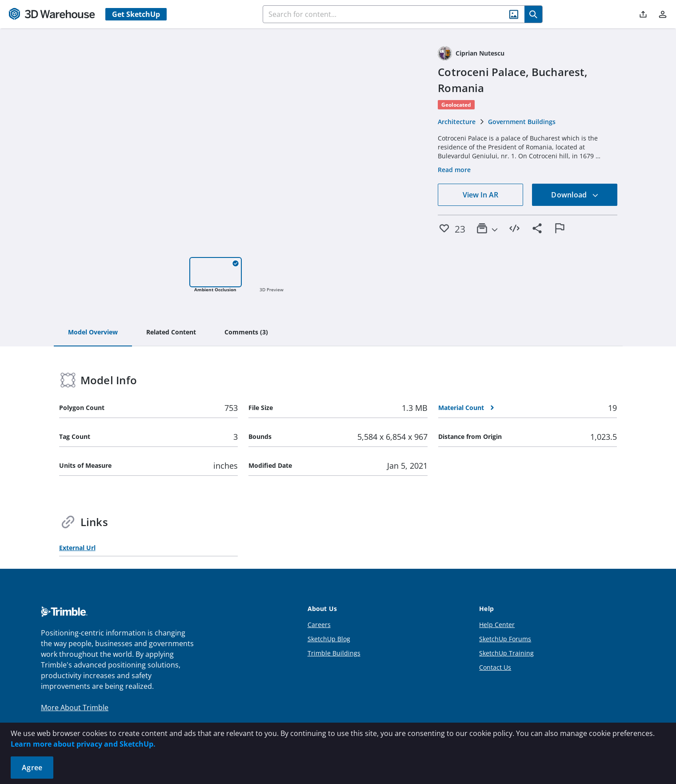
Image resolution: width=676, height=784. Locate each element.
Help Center (497, 625)
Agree (32, 768)
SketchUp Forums (505, 639)
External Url (77, 548)
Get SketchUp (136, 14)
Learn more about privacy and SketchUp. (83, 744)
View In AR (480, 195)
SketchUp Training (506, 653)
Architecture (457, 122)
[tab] (93, 333)
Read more (454, 170)
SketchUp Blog (329, 639)
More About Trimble (75, 708)
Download (575, 195)
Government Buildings (522, 122)
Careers (319, 625)
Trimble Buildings (334, 653)
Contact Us (495, 667)
